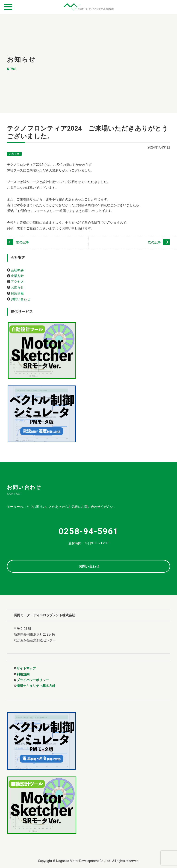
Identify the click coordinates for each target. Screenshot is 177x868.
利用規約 (23, 674)
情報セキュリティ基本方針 (36, 686)
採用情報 (17, 293)
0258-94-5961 (88, 531)
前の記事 (23, 242)
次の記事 (154, 242)
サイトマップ (26, 668)
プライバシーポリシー (33, 680)
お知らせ (14, 154)
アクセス (17, 282)
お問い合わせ (21, 299)
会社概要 (17, 270)
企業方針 (17, 276)
